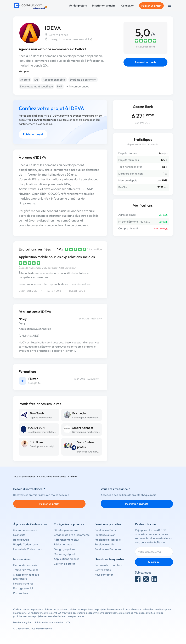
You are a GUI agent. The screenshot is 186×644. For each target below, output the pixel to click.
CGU (69, 622)
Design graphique (64, 549)
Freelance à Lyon (105, 535)
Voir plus (24, 71)
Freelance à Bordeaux (108, 549)
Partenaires (21, 593)
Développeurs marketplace (92, 452)
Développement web (67, 530)
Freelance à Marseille (108, 540)
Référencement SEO (66, 540)
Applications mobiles (66, 559)
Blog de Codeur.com (26, 544)
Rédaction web (63, 544)
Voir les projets (78, 5)
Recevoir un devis (145, 62)
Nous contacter (104, 575)
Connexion (128, 5)
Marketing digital (64, 554)
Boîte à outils (21, 540)
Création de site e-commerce (72, 535)
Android (25, 80)
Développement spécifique (36, 86)
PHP (60, 86)
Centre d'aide (103, 570)
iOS (36, 80)
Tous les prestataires (24, 476)
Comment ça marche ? (108, 565)
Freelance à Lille (105, 544)
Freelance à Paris (105, 530)
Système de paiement (83, 80)
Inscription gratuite (104, 5)
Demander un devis (25, 565)
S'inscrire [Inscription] (154, 562)
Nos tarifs (19, 535)
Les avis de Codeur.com (28, 549)
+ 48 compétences (78, 86)
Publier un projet (151, 6)
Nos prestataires (23, 583)
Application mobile (54, 80)
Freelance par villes (108, 524)
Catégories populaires (69, 524)
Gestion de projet (64, 564)
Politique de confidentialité (49, 622)
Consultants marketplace (53, 476)
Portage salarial (23, 588)
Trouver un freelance (26, 570)
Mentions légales (22, 622)
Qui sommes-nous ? (25, 530)
